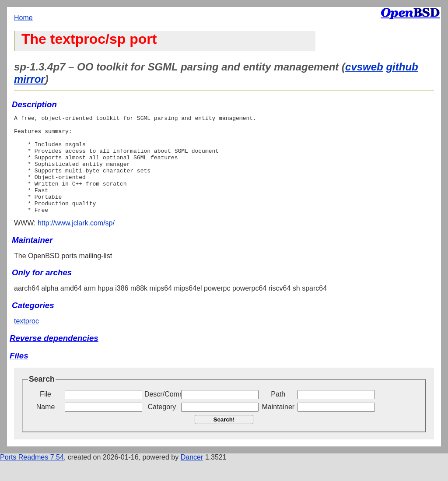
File (45, 414)
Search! (224, 439)
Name (46, 427)
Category (162, 427)
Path (278, 414)
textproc (26, 341)
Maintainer (278, 427)
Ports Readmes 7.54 (32, 477)
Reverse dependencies (54, 358)
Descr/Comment (162, 414)
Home (23, 18)
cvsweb (364, 67)
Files (19, 375)
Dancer (192, 477)
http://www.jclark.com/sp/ (76, 243)
